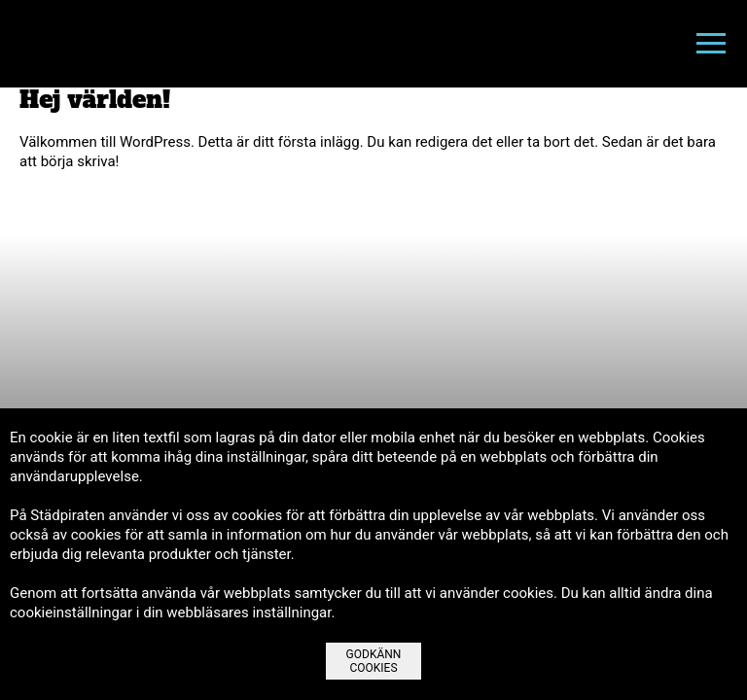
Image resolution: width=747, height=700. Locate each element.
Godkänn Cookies (374, 661)
